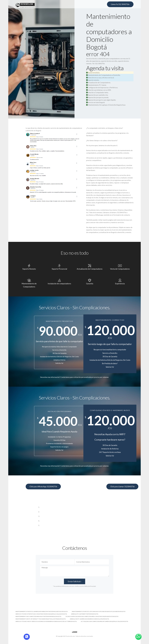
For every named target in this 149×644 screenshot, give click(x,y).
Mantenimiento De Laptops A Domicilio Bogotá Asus (107, 105)
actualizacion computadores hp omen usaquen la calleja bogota (104, 621)
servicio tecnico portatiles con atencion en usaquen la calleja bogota (41, 614)
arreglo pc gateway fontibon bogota (85, 614)
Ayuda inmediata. (93, 73)
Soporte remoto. (93, 80)
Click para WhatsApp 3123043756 (43, 486)
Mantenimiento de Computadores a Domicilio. (103, 75)
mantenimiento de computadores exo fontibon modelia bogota (38, 616)
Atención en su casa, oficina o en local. (100, 78)
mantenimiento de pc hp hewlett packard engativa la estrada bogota (41, 619)
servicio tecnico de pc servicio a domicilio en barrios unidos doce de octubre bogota (46, 621)
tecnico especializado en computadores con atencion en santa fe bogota (92, 616)
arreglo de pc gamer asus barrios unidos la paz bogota (89, 619)
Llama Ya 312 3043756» (120, 4)
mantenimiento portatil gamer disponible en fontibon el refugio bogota (42, 611)
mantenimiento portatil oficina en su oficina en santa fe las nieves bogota (99, 611)
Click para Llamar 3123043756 (122, 486)
